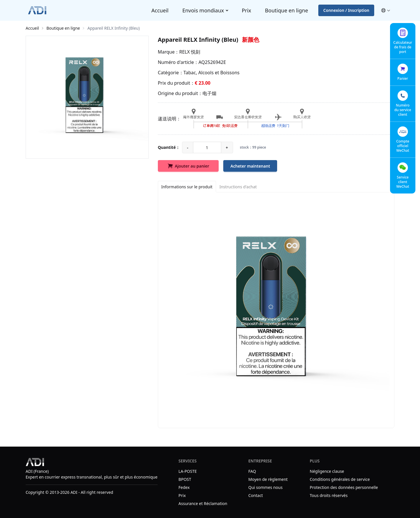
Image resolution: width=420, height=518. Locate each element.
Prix (246, 10)
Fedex (184, 487)
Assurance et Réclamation (203, 503)
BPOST (185, 479)
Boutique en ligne (286, 10)
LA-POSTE (188, 471)
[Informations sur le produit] (187, 187)
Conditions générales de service (340, 479)
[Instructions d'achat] (238, 187)
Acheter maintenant (250, 166)
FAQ (252, 471)
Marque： (169, 52)
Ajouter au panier (188, 166)
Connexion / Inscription (346, 10)
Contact (256, 495)
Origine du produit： (180, 93)
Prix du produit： (176, 83)
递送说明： (169, 119)
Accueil (160, 10)
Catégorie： (171, 73)
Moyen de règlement (268, 479)
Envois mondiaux (203, 10)
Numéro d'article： (178, 62)
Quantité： (169, 147)
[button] (385, 10)
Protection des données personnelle (344, 487)
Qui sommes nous (265, 487)
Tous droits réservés (329, 495)
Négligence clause (327, 471)
